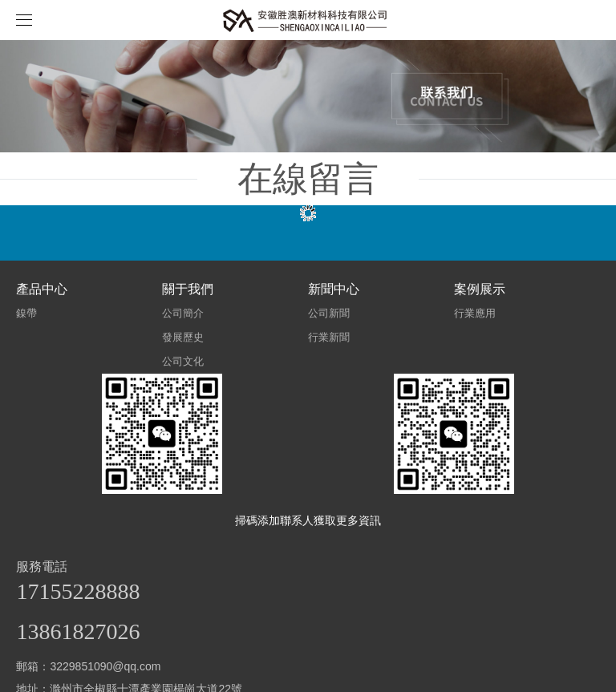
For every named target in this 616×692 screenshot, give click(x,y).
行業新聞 (329, 337)
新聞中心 (334, 289)
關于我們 (188, 289)
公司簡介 (183, 313)
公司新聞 (329, 313)
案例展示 (480, 289)
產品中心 (42, 289)
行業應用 (475, 313)
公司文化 (183, 361)
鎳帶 (26, 313)
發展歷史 (183, 337)
